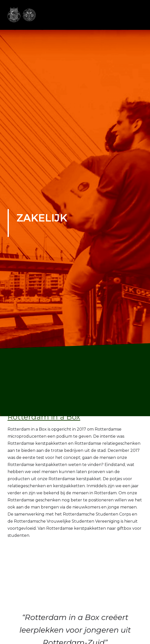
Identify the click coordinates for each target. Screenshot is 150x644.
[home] (22, 15)
